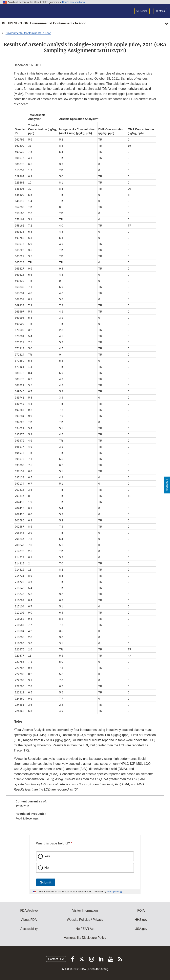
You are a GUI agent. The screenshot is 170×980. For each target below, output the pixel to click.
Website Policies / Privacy (85, 920)
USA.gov (141, 929)
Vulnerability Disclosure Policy (85, 938)
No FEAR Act (85, 929)
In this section (44, 23)
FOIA (141, 911)
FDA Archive (29, 911)
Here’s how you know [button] (75, 2)
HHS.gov (141, 920)
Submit (46, 882)
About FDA (29, 920)
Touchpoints (113, 892)
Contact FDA (56, 959)
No (47, 868)
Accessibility (29, 929)
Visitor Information (85, 911)
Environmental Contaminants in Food (28, 33)
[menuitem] (85, 805)
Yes (47, 856)
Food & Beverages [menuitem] (27, 818)
